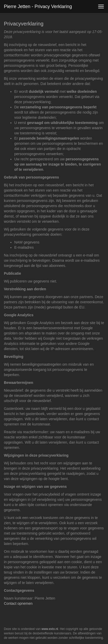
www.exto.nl (50, 629)
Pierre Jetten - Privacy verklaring (38, 6)
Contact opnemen (18, 603)
